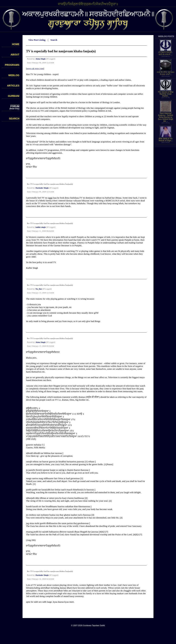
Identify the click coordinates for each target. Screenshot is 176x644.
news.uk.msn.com (35, 69)
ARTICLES (13, 86)
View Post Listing (37, 40)
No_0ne (39, 289)
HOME (16, 44)
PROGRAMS (12, 65)
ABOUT (15, 55)
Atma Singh (40, 59)
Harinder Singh (42, 188)
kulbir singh (41, 227)
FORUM (15, 106)
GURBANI (14, 96)
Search (54, 40)
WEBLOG (14, 75)
